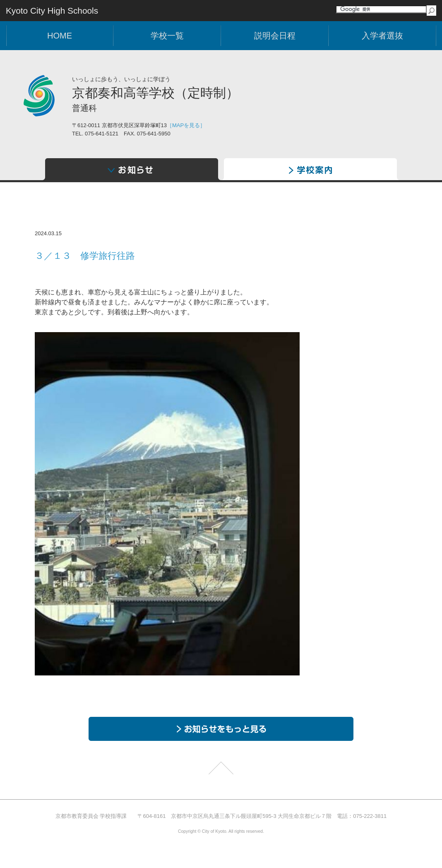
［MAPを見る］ (186, 125)
